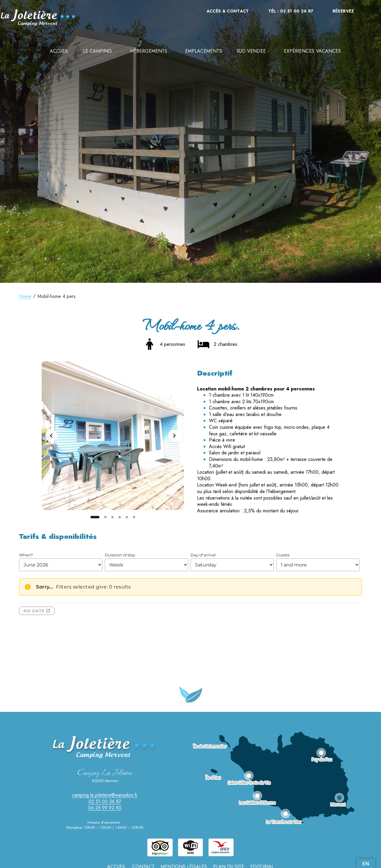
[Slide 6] (134, 517)
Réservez (343, 11)
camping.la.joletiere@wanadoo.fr (105, 795)
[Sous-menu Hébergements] (169, 51)
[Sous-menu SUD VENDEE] (268, 51)
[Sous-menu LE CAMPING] (114, 51)
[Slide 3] (113, 517)
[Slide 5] (127, 517)
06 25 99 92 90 (105, 808)
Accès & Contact (228, 11)
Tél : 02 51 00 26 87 (291, 11)
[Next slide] (174, 436)
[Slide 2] (105, 517)
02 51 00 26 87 (105, 802)
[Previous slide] (51, 436)
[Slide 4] (120, 517)
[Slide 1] (95, 517)
